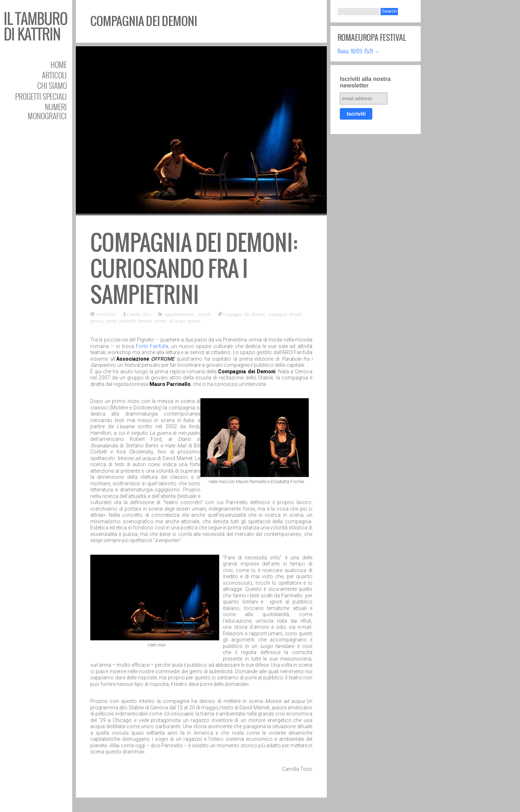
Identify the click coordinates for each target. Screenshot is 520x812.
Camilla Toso (139, 314)
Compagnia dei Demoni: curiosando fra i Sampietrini (194, 269)
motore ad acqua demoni (177, 321)
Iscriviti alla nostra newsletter (365, 82)
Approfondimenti (179, 314)
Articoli (54, 75)
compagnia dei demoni (244, 314)
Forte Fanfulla (152, 346)
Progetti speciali (41, 96)
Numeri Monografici (47, 111)
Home (59, 65)
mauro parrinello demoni (129, 321)
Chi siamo (52, 85)
